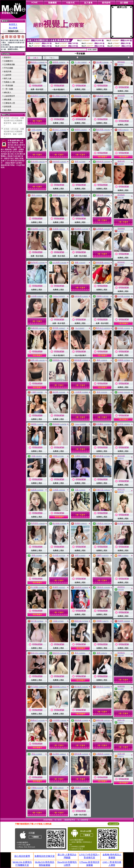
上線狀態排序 (9, 96)
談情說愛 (8, 107)
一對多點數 (8, 85)
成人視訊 (8, 110)
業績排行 (8, 57)
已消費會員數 (9, 64)
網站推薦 (8, 100)
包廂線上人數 (9, 82)
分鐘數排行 (8, 61)
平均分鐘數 (8, 68)
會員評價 (8, 71)
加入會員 (13, 28)
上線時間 (8, 75)
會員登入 (13, 24)
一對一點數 (8, 89)
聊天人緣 (8, 78)
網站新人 (8, 92)
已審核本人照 (9, 103)
